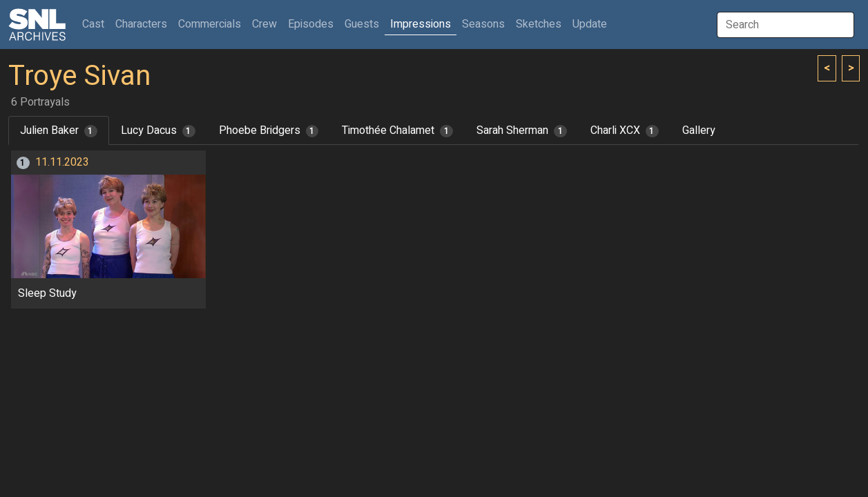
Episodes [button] (311, 24)
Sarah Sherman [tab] (522, 130)
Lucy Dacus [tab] (158, 130)
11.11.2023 (62, 162)
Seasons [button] (483, 24)
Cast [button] (96, 24)
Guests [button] (362, 24)
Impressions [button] (421, 24)
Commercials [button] (210, 24)
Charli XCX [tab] (625, 130)
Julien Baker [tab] (59, 130)
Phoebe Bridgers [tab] (269, 130)
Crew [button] (264, 24)
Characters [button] (141, 24)
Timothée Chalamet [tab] (397, 130)
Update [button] (590, 24)
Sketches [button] (539, 24)
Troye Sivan (79, 76)
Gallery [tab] (699, 130)
